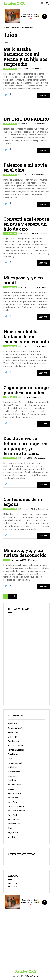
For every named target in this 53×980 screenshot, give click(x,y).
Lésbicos (12, 780)
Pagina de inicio (12, 28)
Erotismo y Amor (16, 746)
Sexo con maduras (16, 806)
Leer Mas (43, 95)
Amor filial (13, 724)
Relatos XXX (14, 3)
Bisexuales (13, 733)
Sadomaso (13, 798)
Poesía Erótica (14, 793)
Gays (10, 759)
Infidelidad (13, 767)
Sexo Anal (13, 802)
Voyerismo (13, 832)
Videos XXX (13, 884)
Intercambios (27, 28)
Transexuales (14, 824)
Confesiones (14, 737)
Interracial (13, 776)
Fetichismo (13, 754)
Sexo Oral (12, 815)
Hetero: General (15, 763)
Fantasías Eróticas (16, 750)
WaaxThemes (34, 976)
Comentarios (38, 69)
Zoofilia (11, 837)
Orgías (11, 789)
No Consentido (15, 785)
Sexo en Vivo (14, 887)
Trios (7, 560)
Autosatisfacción (16, 728)
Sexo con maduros (16, 811)
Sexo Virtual (13, 820)
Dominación (13, 741)
